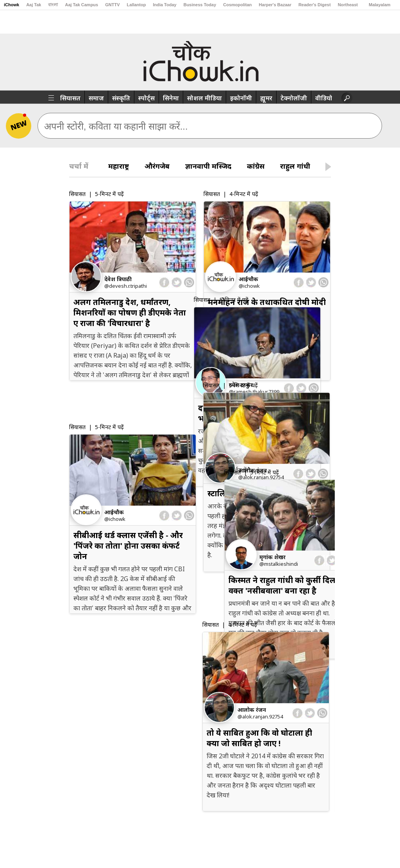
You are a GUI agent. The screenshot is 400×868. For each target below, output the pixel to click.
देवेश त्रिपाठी (118, 279)
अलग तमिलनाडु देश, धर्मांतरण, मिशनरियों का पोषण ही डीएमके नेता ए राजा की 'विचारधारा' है (130, 313)
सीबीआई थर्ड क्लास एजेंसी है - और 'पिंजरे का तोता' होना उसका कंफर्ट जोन (128, 546)
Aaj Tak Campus (81, 5)
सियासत (70, 98)
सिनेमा (171, 98)
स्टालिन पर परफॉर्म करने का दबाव (259, 486)
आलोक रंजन (252, 463)
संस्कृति (121, 98)
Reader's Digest (315, 5)
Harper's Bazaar (275, 5)
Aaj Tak (34, 5)
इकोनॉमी (241, 98)
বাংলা (53, 5)
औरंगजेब (157, 166)
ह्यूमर (266, 98)
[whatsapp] (189, 282)
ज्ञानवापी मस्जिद (208, 166)
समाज (96, 98)
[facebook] (165, 283)
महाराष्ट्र (119, 166)
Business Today (200, 5)
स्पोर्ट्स (146, 98)
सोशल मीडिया (204, 98)
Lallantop (137, 5)
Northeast (348, 5)
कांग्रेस (256, 166)
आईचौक (248, 279)
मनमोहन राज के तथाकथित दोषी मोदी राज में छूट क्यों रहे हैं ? (266, 307)
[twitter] (176, 283)
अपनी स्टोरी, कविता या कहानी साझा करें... (116, 126)
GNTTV (112, 5)
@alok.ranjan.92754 (260, 469)
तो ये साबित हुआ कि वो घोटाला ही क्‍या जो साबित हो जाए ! (259, 738)
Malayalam (380, 5)
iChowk (12, 5)
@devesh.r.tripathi (126, 286)
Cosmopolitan (237, 5)
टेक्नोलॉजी (294, 98)
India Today (164, 5)
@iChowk (248, 286)
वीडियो (324, 98)
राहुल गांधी (295, 166)
